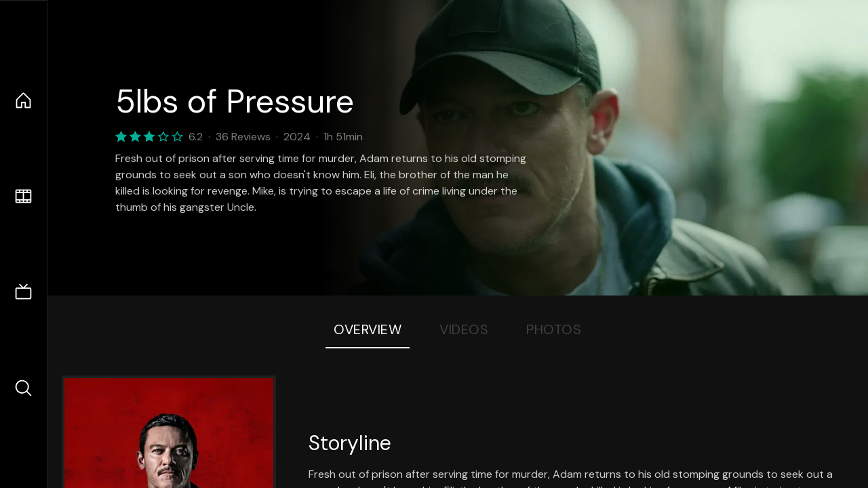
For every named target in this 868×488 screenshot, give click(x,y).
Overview (368, 329)
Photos (554, 329)
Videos (464, 329)
